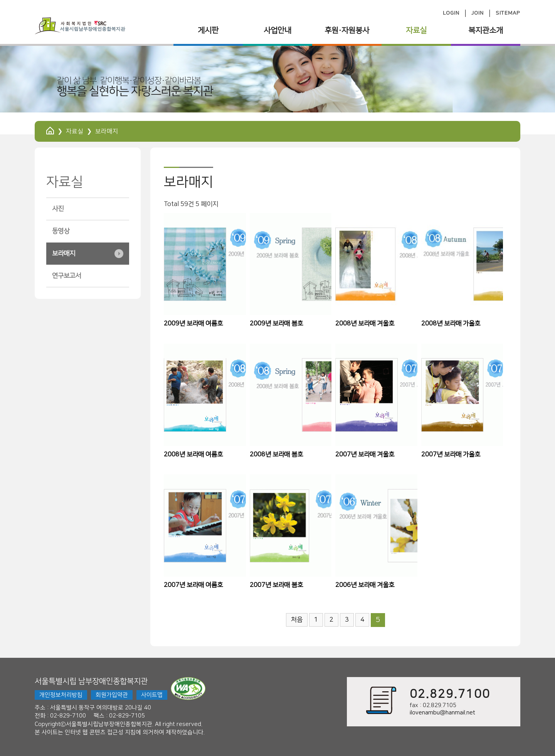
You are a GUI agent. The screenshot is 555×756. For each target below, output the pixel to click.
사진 (58, 209)
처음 (297, 620)
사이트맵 (152, 695)
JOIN (478, 13)
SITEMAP (508, 13)
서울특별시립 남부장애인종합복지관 (91, 681)
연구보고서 (66, 276)
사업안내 (277, 30)
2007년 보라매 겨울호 (365, 454)
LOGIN (451, 13)
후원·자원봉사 (347, 30)
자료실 (416, 30)
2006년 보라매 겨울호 (365, 585)
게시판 (208, 30)
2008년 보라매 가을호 (451, 324)
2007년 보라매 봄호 (276, 585)
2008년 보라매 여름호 (193, 454)
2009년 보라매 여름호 (193, 324)
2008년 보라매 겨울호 (365, 324)
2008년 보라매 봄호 (276, 454)
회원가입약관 (112, 695)
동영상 (61, 231)
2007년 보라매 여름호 (193, 585)
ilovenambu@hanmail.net (442, 713)
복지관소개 (486, 30)
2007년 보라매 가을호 (451, 454)
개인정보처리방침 (61, 695)
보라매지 (64, 253)
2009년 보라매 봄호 (276, 324)
